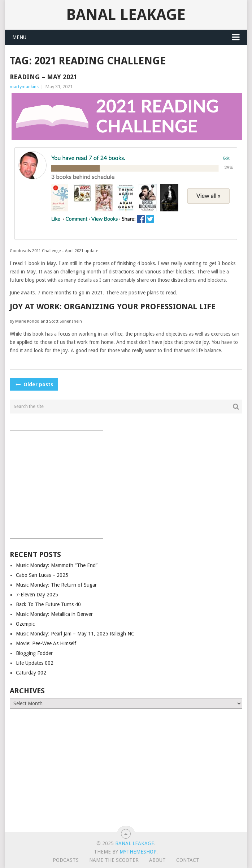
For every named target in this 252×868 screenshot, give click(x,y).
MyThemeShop (138, 852)
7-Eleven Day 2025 (37, 595)
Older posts (34, 384)
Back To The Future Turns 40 (48, 604)
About (157, 860)
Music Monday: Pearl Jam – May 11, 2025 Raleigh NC (75, 634)
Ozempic (25, 624)
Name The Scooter (114, 860)
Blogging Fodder (34, 653)
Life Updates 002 (35, 663)
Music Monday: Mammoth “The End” (57, 565)
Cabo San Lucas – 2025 (42, 575)
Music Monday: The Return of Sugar (56, 585)
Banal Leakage (126, 15)
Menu (19, 37)
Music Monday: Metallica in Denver (54, 614)
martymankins (24, 87)
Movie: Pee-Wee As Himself (46, 643)
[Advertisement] (126, 482)
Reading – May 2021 (44, 77)
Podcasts (66, 860)
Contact (188, 860)
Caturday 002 (31, 673)
